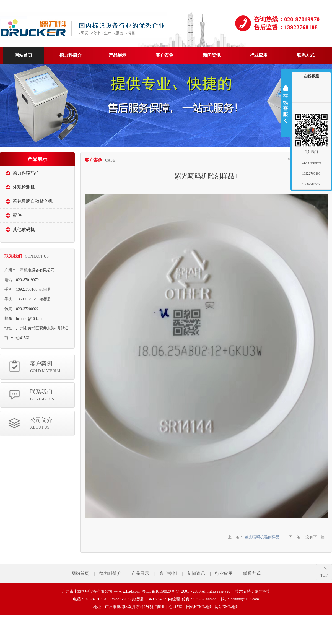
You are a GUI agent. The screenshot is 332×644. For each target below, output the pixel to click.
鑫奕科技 (262, 591)
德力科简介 (110, 573)
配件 (17, 215)
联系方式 (252, 573)
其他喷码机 (24, 229)
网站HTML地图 (199, 607)
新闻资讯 (196, 573)
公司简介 (52, 424)
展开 (286, 104)
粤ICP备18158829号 (158, 591)
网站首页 (80, 573)
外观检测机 (24, 187)
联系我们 (52, 395)
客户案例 (52, 367)
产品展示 (140, 573)
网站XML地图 (227, 607)
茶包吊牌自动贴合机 (33, 201)
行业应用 (224, 573)
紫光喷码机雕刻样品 (262, 537)
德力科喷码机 (26, 173)
